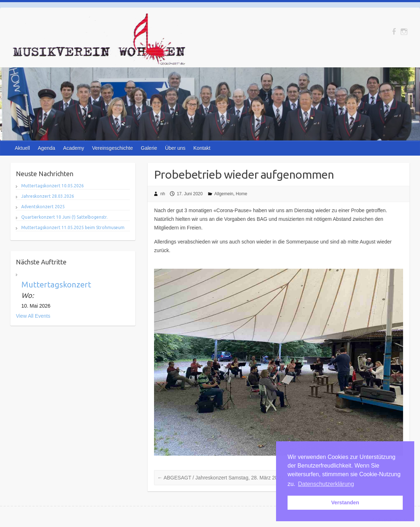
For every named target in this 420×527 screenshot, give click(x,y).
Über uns (175, 148)
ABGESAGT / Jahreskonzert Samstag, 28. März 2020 (220, 478)
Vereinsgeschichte (113, 148)
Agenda (46, 148)
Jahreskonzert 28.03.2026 (48, 196)
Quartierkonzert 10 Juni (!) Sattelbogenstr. (64, 217)
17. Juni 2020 (190, 194)
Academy (73, 148)
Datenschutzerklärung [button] (326, 484)
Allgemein (224, 194)
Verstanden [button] (345, 503)
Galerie (149, 148)
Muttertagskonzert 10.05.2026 (53, 186)
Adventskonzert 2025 (43, 207)
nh (162, 194)
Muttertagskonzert (56, 284)
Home (241, 194)
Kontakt (202, 148)
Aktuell (22, 148)
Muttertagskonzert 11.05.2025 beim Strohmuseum (73, 227)
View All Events (33, 316)
